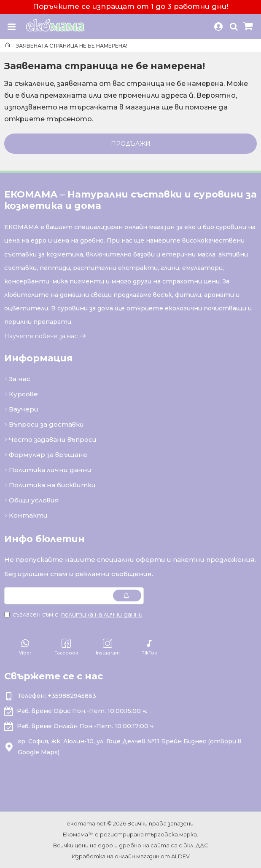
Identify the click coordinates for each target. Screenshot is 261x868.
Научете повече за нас (41, 336)
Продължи (131, 144)
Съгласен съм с (74, 614)
